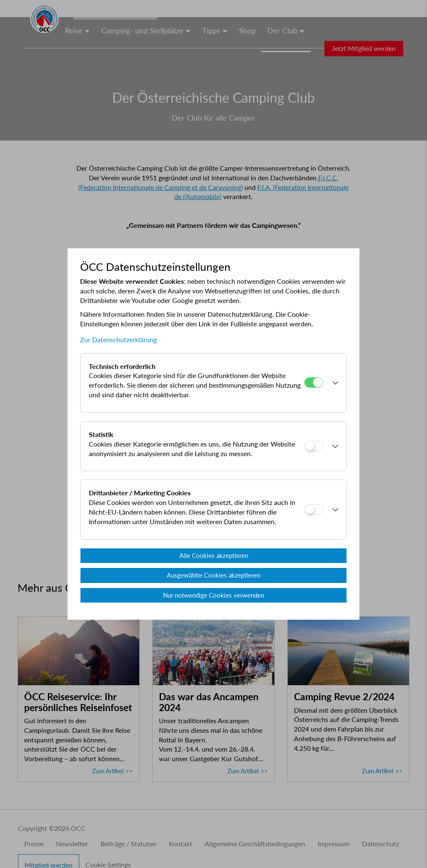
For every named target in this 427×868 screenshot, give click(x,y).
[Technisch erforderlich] (314, 382)
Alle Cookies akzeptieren (214, 555)
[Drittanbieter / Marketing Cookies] (314, 509)
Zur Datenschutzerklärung (118, 339)
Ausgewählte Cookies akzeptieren (213, 575)
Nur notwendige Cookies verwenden (213, 595)
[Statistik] (314, 446)
